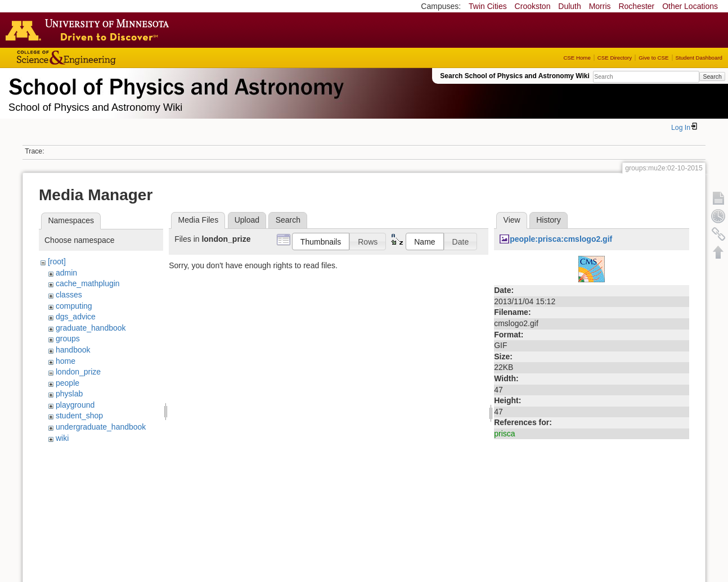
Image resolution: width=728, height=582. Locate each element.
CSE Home (577, 58)
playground (75, 405)
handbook (73, 350)
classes (69, 295)
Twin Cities (488, 6)
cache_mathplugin (88, 283)
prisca (504, 434)
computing (74, 306)
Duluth (569, 6)
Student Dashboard (699, 58)
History (549, 220)
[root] (57, 261)
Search (712, 76)
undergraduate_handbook (101, 427)
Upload (247, 220)
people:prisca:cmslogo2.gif (561, 239)
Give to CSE (653, 58)
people (68, 383)
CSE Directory (615, 58)
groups (68, 339)
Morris (600, 6)
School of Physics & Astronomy (174, 84)
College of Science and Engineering (101, 58)
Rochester (636, 6)
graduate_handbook (91, 328)
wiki (62, 438)
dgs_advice (76, 317)
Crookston (533, 6)
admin (66, 273)
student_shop (79, 416)
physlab (69, 394)
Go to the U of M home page (90, 30)
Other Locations (690, 6)
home (66, 361)
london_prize (78, 372)
